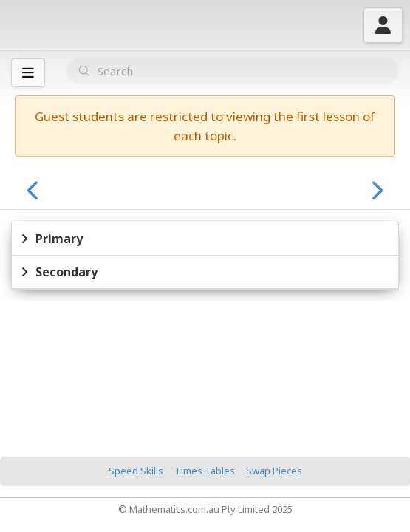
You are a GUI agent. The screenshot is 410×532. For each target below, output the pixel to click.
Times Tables (205, 471)
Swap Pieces (274, 471)
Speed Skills (136, 471)
